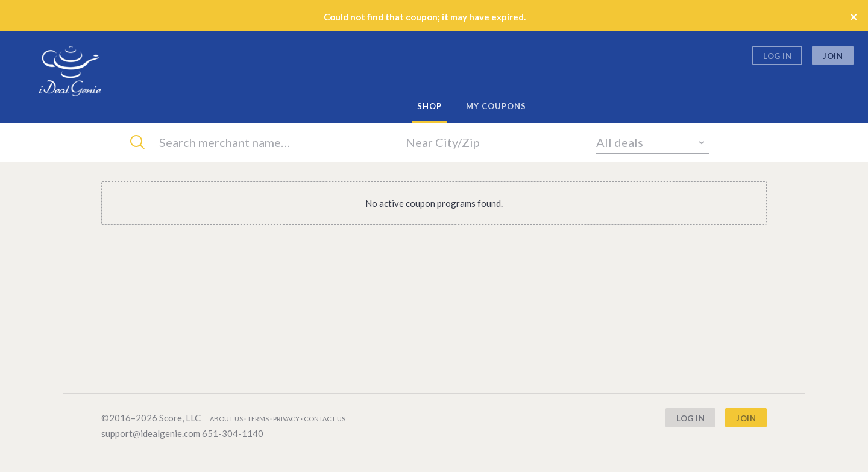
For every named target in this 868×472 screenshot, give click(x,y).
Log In (777, 56)
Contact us (325, 419)
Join (833, 56)
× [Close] (854, 17)
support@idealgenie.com (151, 433)
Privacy (286, 419)
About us (226, 419)
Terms (258, 419)
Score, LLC (180, 418)
